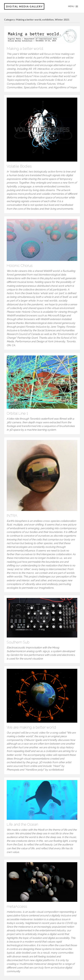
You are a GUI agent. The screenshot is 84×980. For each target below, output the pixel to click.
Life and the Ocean (22, 824)
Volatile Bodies (19, 166)
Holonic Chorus (20, 266)
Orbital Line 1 (17, 413)
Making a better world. (25, 49)
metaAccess (17, 906)
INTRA (12, 516)
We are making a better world (31, 727)
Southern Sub (18, 642)
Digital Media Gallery (24, 6)
